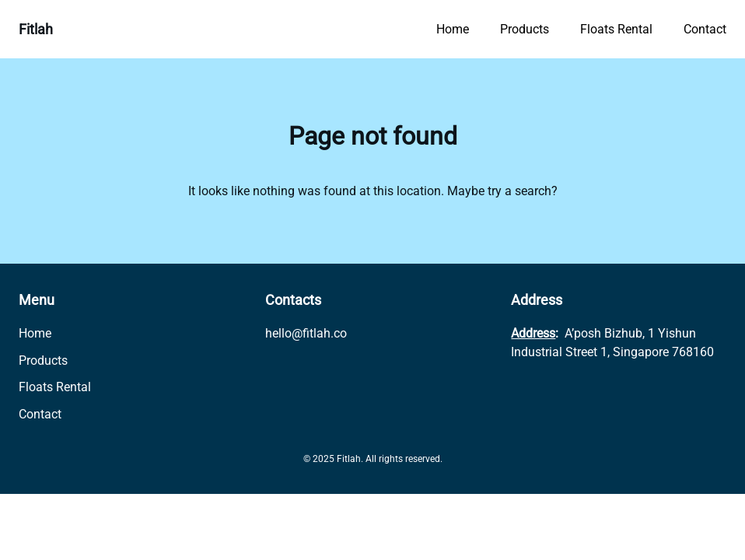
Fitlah (36, 29)
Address (533, 333)
